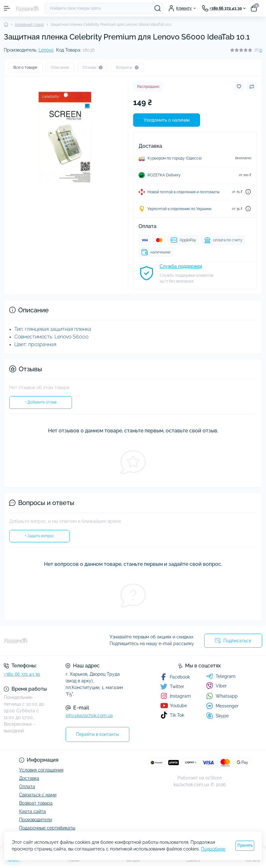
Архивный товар (29, 25)
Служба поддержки (181, 266)
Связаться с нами (38, 795)
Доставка (29, 778)
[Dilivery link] (248, 192)
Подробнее (213, 849)
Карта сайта (32, 811)
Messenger (222, 706)
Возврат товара (36, 803)
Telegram (221, 676)
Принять (245, 845)
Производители (36, 820)
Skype (217, 716)
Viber (216, 686)
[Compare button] (252, 87)
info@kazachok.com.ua (89, 715)
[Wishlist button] (239, 86)
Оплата (27, 786)
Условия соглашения (41, 770)
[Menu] (7, 8)
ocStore (214, 778)
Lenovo (46, 50)
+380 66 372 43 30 (22, 674)
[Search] (158, 8)
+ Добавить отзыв (41, 402)
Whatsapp (222, 696)
